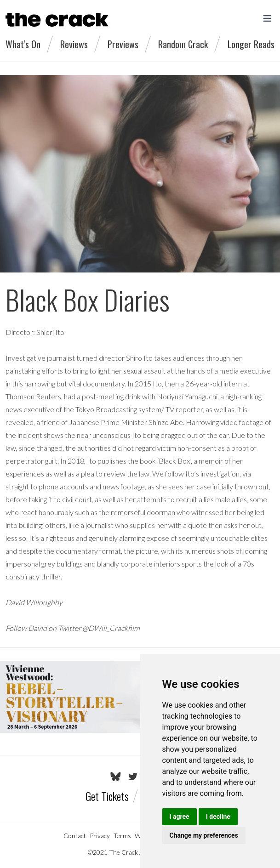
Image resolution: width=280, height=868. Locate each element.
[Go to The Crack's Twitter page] (133, 777)
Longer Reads (251, 44)
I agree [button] (180, 817)
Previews (123, 44)
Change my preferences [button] (204, 835)
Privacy (100, 836)
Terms (122, 836)
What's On (23, 44)
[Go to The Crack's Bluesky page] (116, 777)
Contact (75, 836)
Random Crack (183, 44)
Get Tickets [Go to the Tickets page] (107, 796)
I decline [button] (218, 817)
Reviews (74, 44)
